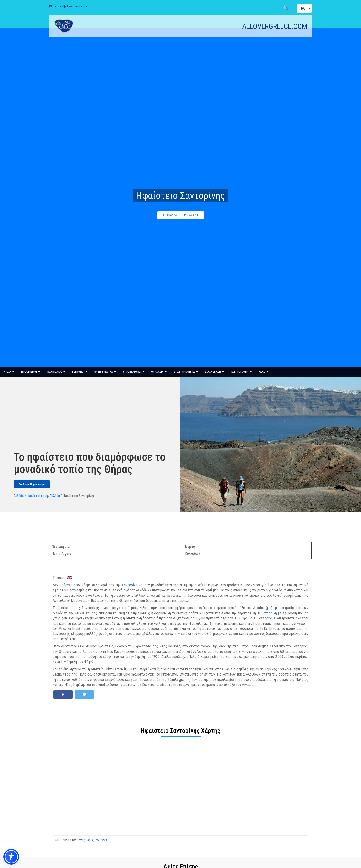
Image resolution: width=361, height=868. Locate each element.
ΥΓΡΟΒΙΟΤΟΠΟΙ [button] (134, 372)
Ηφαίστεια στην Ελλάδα (43, 496)
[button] (11, 857)
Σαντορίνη (130, 585)
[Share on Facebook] (63, 694)
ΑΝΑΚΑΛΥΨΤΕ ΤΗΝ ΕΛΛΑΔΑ (181, 215)
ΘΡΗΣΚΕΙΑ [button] (159, 372)
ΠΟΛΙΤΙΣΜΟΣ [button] (56, 372)
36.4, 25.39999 (98, 840)
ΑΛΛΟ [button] (264, 372)
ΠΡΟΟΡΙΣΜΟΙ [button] (31, 372)
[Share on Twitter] (84, 694)
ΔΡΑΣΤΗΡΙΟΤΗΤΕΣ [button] (186, 372)
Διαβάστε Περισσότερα (32, 484)
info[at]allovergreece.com (72, 6)
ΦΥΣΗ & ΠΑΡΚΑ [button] (105, 372)
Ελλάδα (19, 496)
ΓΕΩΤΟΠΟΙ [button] (80, 372)
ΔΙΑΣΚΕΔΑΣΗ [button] (214, 372)
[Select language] (304, 8)
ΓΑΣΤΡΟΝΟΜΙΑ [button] (241, 372)
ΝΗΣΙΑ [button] (9, 372)
